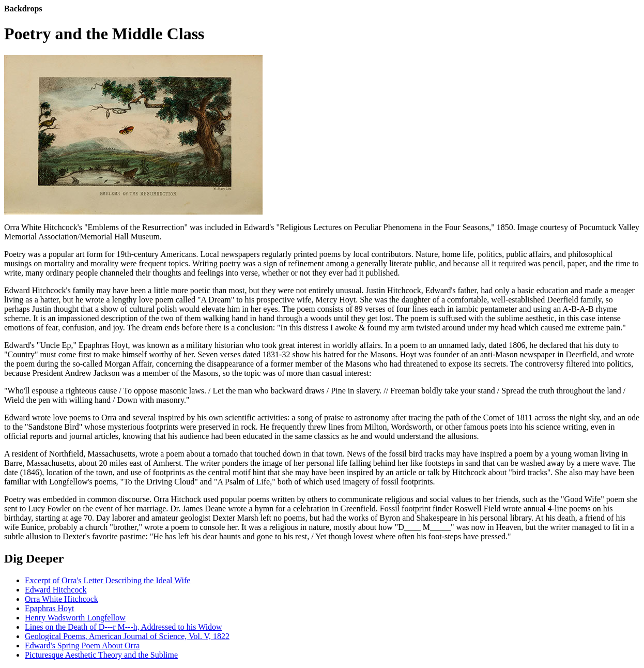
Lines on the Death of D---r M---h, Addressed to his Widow (124, 627)
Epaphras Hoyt (50, 608)
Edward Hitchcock (56, 590)
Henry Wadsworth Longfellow (75, 618)
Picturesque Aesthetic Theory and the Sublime (101, 655)
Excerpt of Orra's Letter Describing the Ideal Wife (108, 580)
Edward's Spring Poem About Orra (82, 646)
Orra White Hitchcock (62, 599)
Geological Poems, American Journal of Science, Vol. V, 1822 (127, 636)
